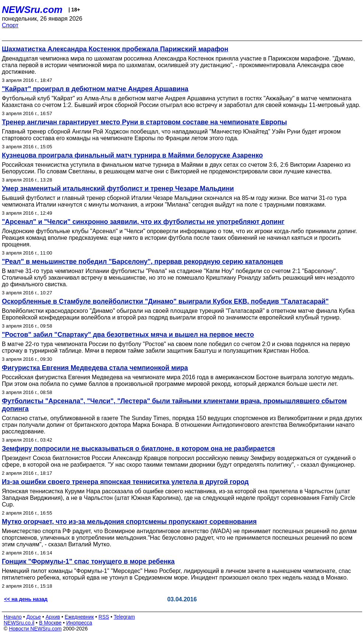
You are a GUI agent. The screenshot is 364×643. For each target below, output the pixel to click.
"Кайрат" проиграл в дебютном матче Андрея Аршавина (95, 89)
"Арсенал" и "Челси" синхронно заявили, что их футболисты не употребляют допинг (143, 222)
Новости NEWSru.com (35, 629)
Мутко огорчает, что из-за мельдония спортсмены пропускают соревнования (129, 522)
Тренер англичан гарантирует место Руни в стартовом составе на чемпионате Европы (144, 122)
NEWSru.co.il (19, 623)
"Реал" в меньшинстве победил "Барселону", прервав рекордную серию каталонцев (142, 262)
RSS (104, 617)
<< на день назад (26, 599)
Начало (13, 617)
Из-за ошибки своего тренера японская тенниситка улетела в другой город (125, 482)
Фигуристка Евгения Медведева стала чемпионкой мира (95, 368)
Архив (53, 617)
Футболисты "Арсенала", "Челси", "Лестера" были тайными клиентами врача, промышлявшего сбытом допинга (174, 405)
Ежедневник (79, 617)
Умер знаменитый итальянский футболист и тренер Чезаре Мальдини (118, 189)
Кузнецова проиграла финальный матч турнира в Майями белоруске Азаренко (132, 155)
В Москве (50, 623)
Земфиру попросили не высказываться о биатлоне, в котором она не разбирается (138, 449)
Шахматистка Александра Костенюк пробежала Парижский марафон (115, 49)
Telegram (125, 617)
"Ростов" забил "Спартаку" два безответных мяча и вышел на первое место (128, 335)
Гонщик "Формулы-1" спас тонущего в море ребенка (88, 561)
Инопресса (79, 623)
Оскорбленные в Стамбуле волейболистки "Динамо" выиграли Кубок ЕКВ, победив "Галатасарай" (165, 301)
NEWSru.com (32, 10)
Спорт (10, 25)
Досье (34, 617)
